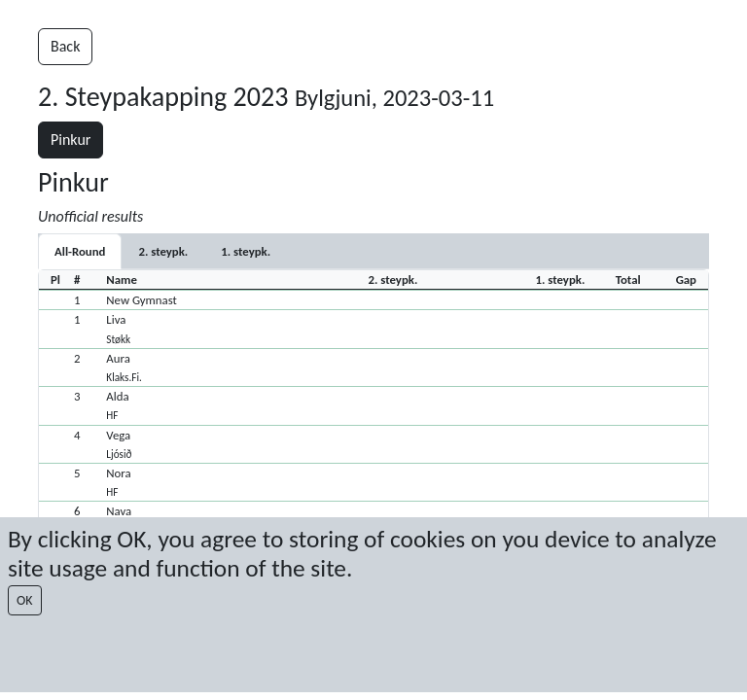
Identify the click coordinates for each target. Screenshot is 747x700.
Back (65, 46)
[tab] (163, 251)
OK (25, 600)
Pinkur (71, 140)
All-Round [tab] (80, 251)
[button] (373, 299)
